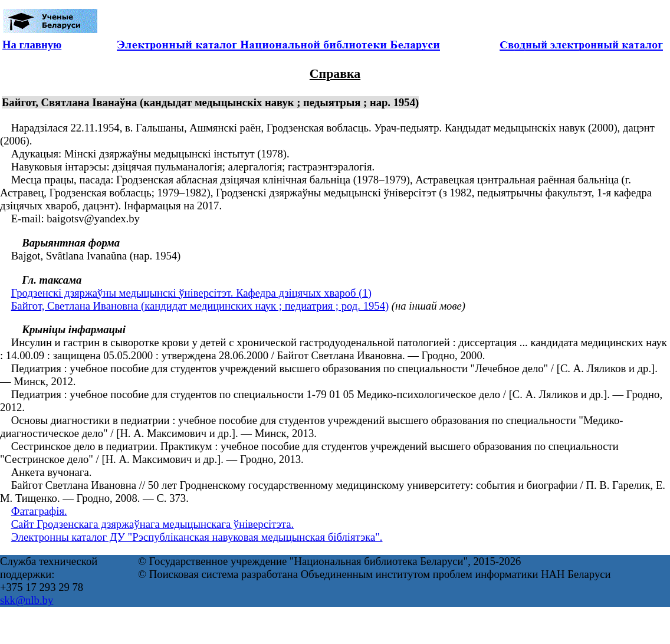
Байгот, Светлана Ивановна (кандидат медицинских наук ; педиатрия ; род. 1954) (200, 306)
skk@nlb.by (27, 600)
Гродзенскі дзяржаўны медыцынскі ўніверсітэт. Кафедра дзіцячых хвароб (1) (191, 293)
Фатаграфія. (39, 511)
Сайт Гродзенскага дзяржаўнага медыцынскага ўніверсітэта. (152, 524)
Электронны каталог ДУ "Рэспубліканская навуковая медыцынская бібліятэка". (197, 537)
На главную (32, 45)
